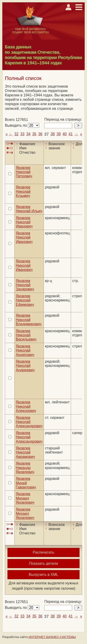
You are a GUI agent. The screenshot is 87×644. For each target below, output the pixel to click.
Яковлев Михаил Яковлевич (25, 498)
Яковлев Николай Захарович (25, 285)
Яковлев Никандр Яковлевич (25, 468)
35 (34, 134)
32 (16, 134)
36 (40, 134)
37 (47, 134)
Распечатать (43, 552)
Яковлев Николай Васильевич (26, 335)
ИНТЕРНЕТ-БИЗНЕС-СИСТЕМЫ (52, 637)
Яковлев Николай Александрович (29, 422)
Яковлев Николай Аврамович (25, 452)
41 (71, 134)
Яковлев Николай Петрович (24, 172)
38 (53, 134)
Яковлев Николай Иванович (24, 222)
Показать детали (43, 563)
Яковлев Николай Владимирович (29, 320)
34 (28, 134)
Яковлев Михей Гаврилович (26, 483)
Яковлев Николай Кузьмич (23, 191)
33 (23, 134)
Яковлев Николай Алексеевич (26, 406)
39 (59, 134)
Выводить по (16, 125)
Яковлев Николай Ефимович (25, 300)
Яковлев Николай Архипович (25, 350)
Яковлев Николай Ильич (29, 209)
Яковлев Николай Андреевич (25, 366)
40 (65, 134)
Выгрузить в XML (43, 575)
